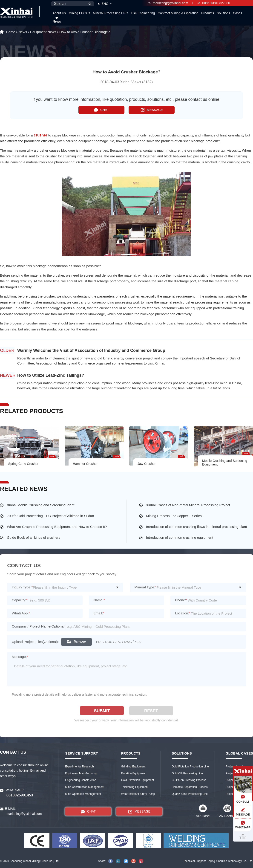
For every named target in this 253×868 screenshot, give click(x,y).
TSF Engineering (143, 13)
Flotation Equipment (133, 773)
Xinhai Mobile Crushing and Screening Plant (41, 505)
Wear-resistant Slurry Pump (138, 794)
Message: (20, 657)
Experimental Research (79, 767)
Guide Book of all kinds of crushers (34, 537)
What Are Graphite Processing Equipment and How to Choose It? (57, 527)
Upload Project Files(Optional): (35, 642)
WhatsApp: (21, 613)
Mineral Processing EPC (110, 13)
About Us (59, 13)
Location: (183, 613)
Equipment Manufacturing (81, 773)
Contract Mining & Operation (178, 13)
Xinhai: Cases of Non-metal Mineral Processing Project (188, 505)
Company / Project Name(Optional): (39, 626)
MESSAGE (152, 110)
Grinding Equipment (133, 767)
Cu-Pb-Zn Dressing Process (189, 780)
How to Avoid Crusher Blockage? (85, 32)
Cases (238, 13)
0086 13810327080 (214, 3)
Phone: (181, 600)
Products (208, 13)
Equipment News (43, 32)
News (57, 21)
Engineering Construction (81, 780)
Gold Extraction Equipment (137, 780)
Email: (99, 613)
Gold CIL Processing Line (187, 773)
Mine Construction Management (85, 787)
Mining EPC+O (79, 13)
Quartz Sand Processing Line (190, 794)
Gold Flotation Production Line (190, 767)
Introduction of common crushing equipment (180, 537)
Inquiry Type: (22, 587)
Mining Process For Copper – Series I (175, 516)
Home (11, 32)
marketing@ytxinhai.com (168, 3)
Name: (99, 600)
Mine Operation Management (83, 794)
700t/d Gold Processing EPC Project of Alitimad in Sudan (50, 516)
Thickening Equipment (135, 787)
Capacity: (20, 600)
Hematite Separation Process (190, 787)
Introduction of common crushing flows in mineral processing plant (197, 527)
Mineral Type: (146, 587)
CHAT (101, 110)
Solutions (224, 13)
